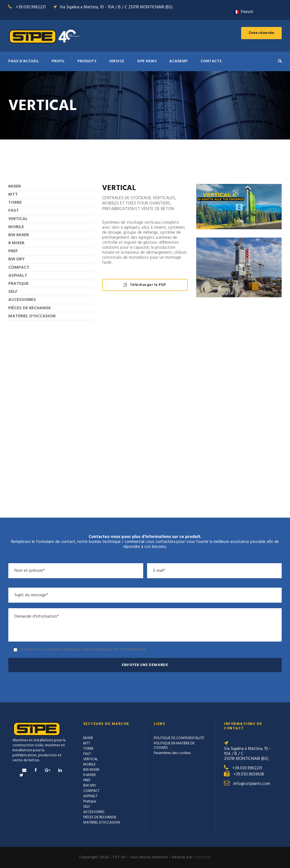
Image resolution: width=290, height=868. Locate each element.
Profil (58, 61)
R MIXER (16, 243)
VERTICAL (18, 219)
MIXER (15, 186)
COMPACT (19, 268)
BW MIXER (19, 235)
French (244, 12)
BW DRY (17, 259)
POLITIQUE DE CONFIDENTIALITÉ (179, 738)
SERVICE (117, 61)
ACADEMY (179, 61)
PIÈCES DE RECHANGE (30, 308)
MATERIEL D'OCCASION (32, 316)
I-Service (202, 857)
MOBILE (16, 227)
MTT (13, 194)
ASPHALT (18, 276)
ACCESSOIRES (22, 300)
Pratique (18, 284)
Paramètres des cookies (172, 753)
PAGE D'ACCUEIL (24, 61)
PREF (13, 251)
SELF (13, 292)
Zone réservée (261, 33)
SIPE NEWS (147, 61)
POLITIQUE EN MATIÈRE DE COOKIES (174, 746)
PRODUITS (87, 61)
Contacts (211, 61)
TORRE (15, 203)
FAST (14, 211)
